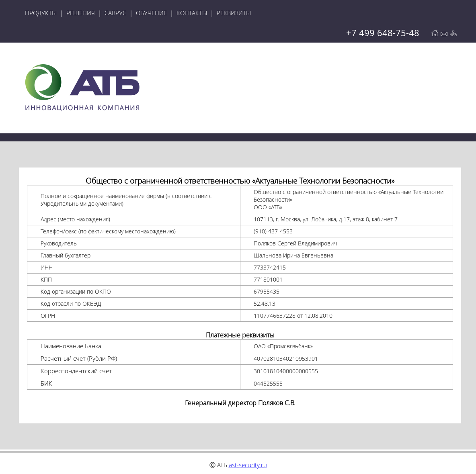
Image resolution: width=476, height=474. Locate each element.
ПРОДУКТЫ (41, 13)
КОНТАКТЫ (192, 13)
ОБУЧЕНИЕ (151, 13)
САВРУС (115, 13)
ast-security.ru (248, 465)
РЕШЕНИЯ (81, 13)
